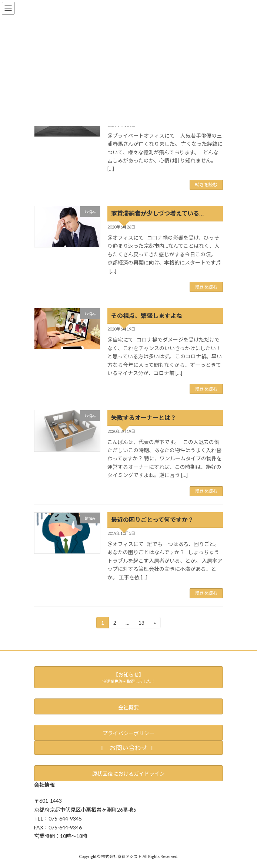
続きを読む (206, 185)
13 (141, 624)
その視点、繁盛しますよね (147, 315)
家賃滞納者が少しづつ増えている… (157, 213)
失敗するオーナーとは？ (144, 417)
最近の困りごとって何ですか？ (152, 520)
